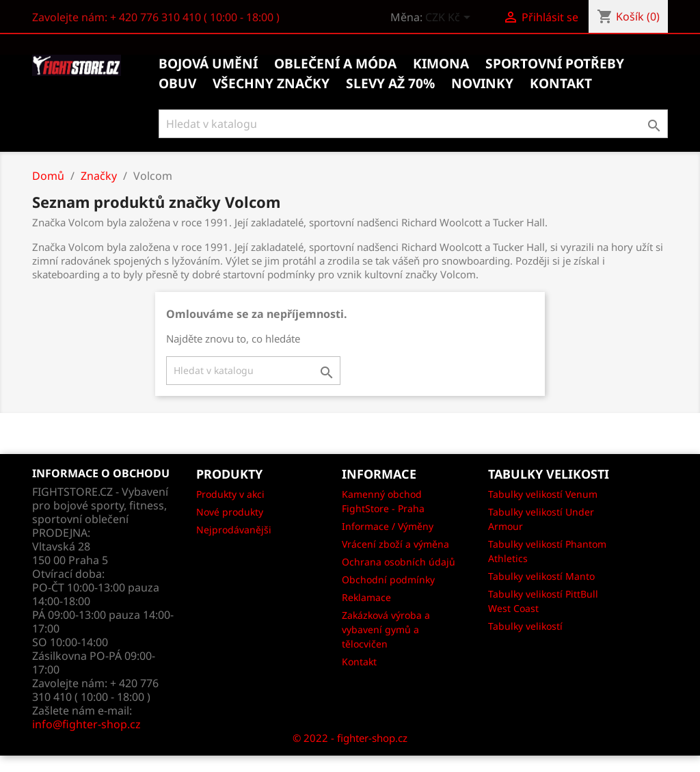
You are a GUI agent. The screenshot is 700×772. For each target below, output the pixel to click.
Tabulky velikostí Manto (541, 576)
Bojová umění (208, 64)
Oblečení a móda (335, 64)
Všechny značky (271, 83)
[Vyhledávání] (413, 124)
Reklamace (366, 597)
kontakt (561, 83)
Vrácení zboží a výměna (395, 544)
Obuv (177, 83)
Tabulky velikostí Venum (543, 494)
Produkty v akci (230, 494)
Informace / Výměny (388, 526)
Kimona (441, 64)
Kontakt (359, 662)
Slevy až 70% (390, 83)
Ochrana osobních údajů (399, 562)
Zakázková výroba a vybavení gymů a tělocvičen (386, 629)
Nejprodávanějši (234, 530)
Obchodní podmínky (388, 580)
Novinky (482, 83)
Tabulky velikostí (525, 626)
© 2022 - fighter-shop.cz (350, 738)
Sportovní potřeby (555, 64)
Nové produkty (230, 512)
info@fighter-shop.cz (86, 724)
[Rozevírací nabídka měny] (450, 18)
